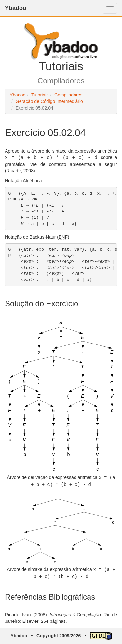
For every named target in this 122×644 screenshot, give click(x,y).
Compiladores (68, 95)
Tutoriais (40, 95)
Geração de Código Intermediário (49, 101)
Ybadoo (16, 8)
